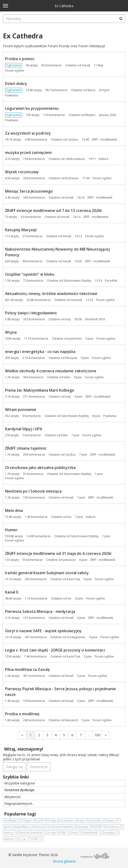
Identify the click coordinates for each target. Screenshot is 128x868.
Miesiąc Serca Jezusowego (29, 191)
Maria (91, 90)
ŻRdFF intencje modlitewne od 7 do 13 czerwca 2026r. (54, 210)
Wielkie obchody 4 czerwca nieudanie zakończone (51, 371)
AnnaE (86, 65)
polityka (25, 827)
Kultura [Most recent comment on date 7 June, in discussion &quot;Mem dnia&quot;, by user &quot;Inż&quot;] (91, 517)
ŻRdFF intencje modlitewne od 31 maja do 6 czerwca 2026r (58, 553)
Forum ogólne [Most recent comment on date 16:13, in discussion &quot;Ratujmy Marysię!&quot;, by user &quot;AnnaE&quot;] (94, 236)
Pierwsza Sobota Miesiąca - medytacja (40, 611)
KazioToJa (74, 579)
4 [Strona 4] (56, 735)
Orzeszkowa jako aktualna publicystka (40, 468)
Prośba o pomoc (20, 59)
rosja (54, 833)
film (38, 839)
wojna (86, 827)
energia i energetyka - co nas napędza (40, 352)
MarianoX (72, 720)
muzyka (111, 833)
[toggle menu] (5, 6)
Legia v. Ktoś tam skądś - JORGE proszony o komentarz (55, 650)
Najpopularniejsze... (19, 803)
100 (97, 735)
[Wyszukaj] (121, 19)
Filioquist (71, 358)
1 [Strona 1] (31, 735)
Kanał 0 (12, 592)
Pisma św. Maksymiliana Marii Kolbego (40, 390)
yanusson (69, 560)
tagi (55, 821)
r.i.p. (26, 839)
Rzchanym (72, 178)
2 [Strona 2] (39, 735)
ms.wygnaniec (76, 637)
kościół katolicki (65, 827)
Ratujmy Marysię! (21, 230)
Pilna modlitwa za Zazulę (27, 669)
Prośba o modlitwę (22, 714)
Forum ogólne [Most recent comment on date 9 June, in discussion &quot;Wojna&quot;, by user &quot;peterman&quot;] (106, 339)
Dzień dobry (16, 84)
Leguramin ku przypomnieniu (32, 108)
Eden (67, 377)
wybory (11, 839)
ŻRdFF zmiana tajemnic (26, 448)
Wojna (11, 332)
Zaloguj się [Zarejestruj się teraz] (14, 767)
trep (68, 319)
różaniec (70, 821)
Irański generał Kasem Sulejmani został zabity (47, 573)
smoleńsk (93, 833)
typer (31, 821)
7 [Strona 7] (81, 735)
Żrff (43, 821)
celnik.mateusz (75, 159)
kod (77, 833)
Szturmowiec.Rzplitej (77, 281)
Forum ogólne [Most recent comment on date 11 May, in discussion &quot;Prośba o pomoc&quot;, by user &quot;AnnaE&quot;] (15, 71)
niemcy (11, 833)
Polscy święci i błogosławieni (31, 313)
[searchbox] (64, 19)
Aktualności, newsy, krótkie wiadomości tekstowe (51, 294)
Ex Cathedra (64, 6)
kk (66, 833)
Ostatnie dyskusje (19, 790)
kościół (42, 827)
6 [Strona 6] (72, 735)
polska (99, 821)
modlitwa (13, 821)
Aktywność (13, 797)
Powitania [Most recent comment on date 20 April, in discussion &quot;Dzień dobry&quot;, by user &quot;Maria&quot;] (12, 95)
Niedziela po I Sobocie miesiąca (33, 491)
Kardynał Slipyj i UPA (24, 429)
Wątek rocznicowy (22, 172)
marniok (76, 300)
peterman (75, 339)
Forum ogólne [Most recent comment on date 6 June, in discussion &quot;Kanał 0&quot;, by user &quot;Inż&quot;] (95, 598)
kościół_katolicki (33, 833)
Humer (11, 530)
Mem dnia (14, 510)
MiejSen (90, 115)
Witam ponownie (21, 410)
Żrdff (101, 827)
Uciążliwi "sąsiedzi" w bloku (30, 274)
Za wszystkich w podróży (28, 133)
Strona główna (64, 861)
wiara (114, 821)
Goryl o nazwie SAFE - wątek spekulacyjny (43, 631)
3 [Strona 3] (47, 735)
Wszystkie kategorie (20, 783)
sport (10, 827)
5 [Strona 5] (64, 735)
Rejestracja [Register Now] (39, 767)
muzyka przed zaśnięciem (28, 153)
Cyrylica (73, 139)
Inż (69, 517)
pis (85, 821)
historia (116, 827)
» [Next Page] (106, 735)
